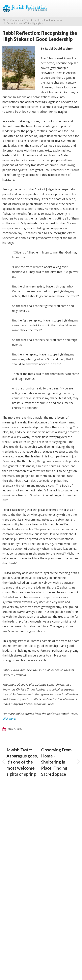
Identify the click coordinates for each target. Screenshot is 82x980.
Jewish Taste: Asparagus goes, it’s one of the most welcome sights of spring (20, 762)
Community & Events (22, 20)
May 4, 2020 (12, 729)
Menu (75, 8)
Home (4, 20)
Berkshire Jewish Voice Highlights (25, 23)
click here (9, 719)
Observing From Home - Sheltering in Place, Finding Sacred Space (60, 762)
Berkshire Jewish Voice (50, 20)
